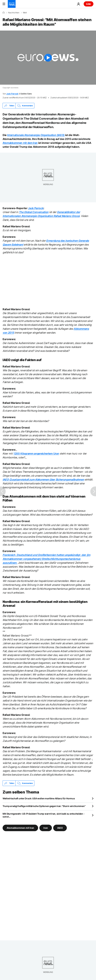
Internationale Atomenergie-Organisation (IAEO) (36, 135)
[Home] (4, 13)
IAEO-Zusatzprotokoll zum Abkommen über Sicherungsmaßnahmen (43, 480)
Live (89, 4)
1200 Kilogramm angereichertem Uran (36, 454)
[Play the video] (48, 58)
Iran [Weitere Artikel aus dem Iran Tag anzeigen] (46, 828)
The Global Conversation (34, 212)
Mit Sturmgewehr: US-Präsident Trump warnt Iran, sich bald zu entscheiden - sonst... (44, 815)
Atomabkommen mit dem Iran (20, 143)
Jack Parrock (12, 94)
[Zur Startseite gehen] (12, 4)
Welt (25, 13)
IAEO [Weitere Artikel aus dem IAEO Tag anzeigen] (60, 828)
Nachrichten (14, 13)
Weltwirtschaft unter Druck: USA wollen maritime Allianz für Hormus (39, 798)
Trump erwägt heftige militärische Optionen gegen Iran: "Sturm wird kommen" (44, 806)
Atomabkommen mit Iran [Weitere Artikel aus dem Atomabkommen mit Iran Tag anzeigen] (20, 828)
